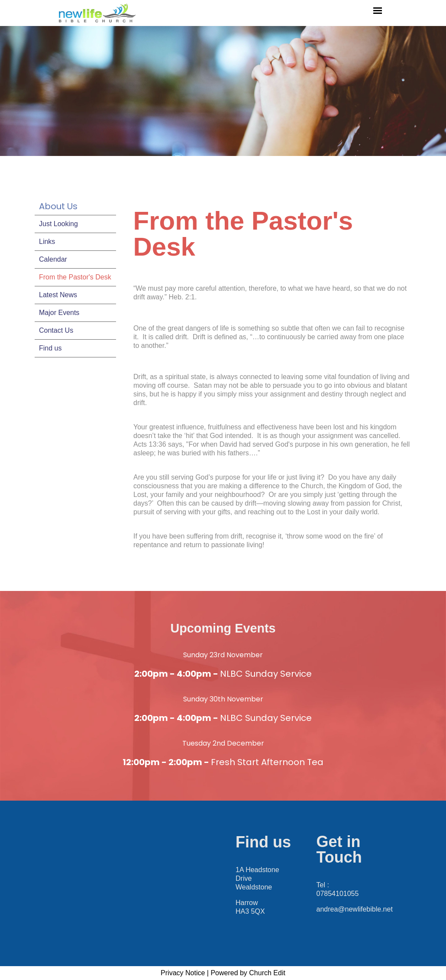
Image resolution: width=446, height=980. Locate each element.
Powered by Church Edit (248, 973)
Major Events (59, 313)
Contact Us (56, 330)
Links (47, 242)
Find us (50, 348)
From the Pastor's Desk (75, 277)
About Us (58, 206)
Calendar (53, 259)
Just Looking (58, 224)
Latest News (58, 295)
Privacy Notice (183, 973)
